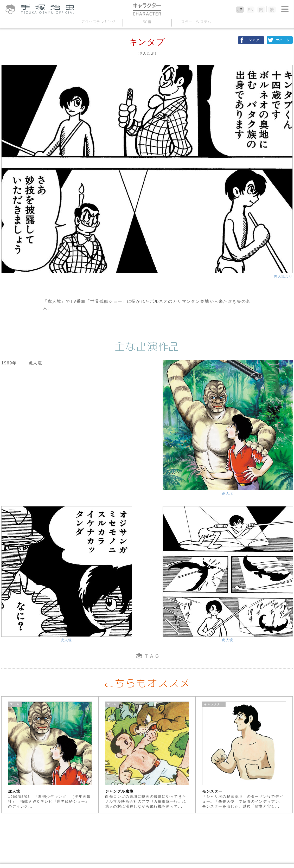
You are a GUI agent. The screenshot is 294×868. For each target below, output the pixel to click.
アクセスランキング (98, 22)
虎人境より (283, 276)
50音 (147, 22)
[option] (50, 755)
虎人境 (228, 494)
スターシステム (196, 22)
